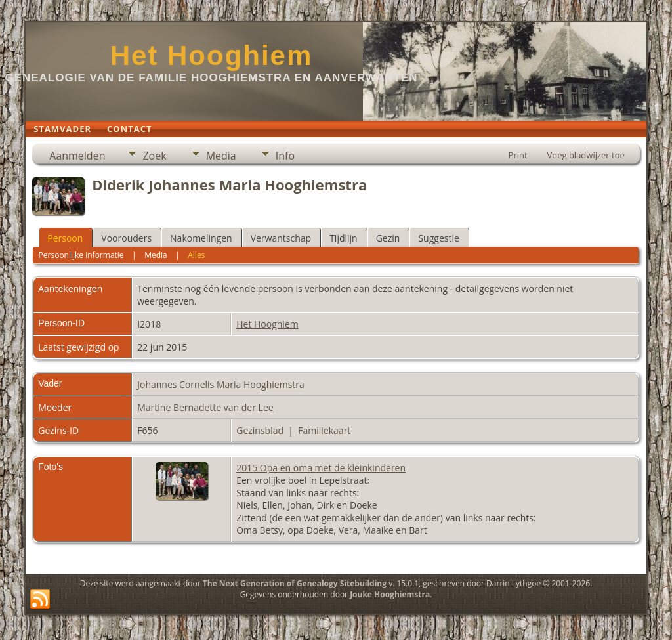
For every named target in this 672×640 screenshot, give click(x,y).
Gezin (388, 238)
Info (285, 156)
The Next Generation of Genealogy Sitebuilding (295, 583)
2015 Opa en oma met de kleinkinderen (321, 468)
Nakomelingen (201, 238)
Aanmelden (77, 156)
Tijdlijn (344, 238)
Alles (196, 255)
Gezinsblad (260, 430)
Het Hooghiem (212, 55)
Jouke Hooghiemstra (390, 594)
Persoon (65, 238)
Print (518, 155)
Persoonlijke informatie (81, 255)
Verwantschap (281, 238)
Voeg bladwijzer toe (586, 155)
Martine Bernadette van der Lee (205, 407)
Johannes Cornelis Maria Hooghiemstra (221, 384)
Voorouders (126, 238)
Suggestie (438, 238)
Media (221, 156)
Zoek (154, 156)
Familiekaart (324, 430)
